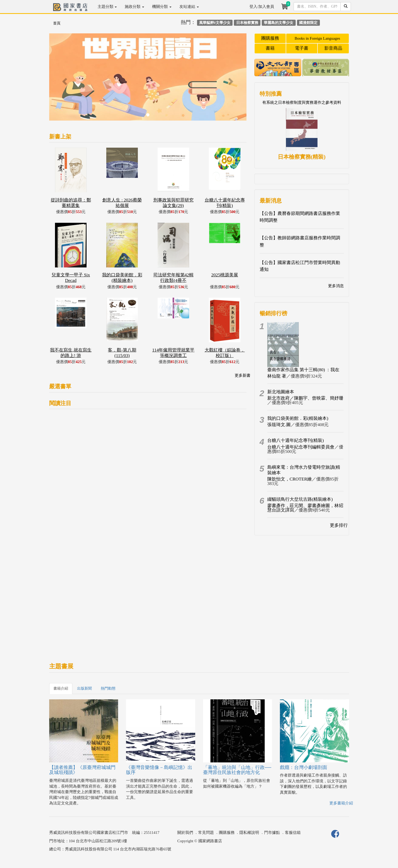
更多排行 (339, 525)
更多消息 (336, 286)
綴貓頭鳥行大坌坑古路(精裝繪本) (300, 499)
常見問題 (206, 833)
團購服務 (270, 38)
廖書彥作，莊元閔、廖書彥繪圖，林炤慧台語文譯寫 (305, 508)
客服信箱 (293, 833)
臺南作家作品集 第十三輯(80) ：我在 (303, 370)
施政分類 (134, 7)
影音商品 (333, 48)
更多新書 (243, 375)
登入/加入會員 (262, 7)
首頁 (57, 23)
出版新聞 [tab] (84, 688)
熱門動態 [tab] (108, 688)
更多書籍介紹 (341, 803)
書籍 (270, 48)
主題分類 (107, 7)
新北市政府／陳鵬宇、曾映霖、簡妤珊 (305, 398)
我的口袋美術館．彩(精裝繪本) (298, 418)
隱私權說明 (249, 833)
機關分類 (162, 7)
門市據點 (272, 833)
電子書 (302, 48)
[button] (64, 80)
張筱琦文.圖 (279, 425)
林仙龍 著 (277, 376)
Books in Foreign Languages (317, 38)
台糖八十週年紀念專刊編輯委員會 (301, 447)
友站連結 (189, 7)
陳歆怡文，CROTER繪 (289, 479)
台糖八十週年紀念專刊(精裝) (296, 440)
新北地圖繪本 (281, 392)
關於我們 (185, 833)
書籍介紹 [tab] (61, 688)
